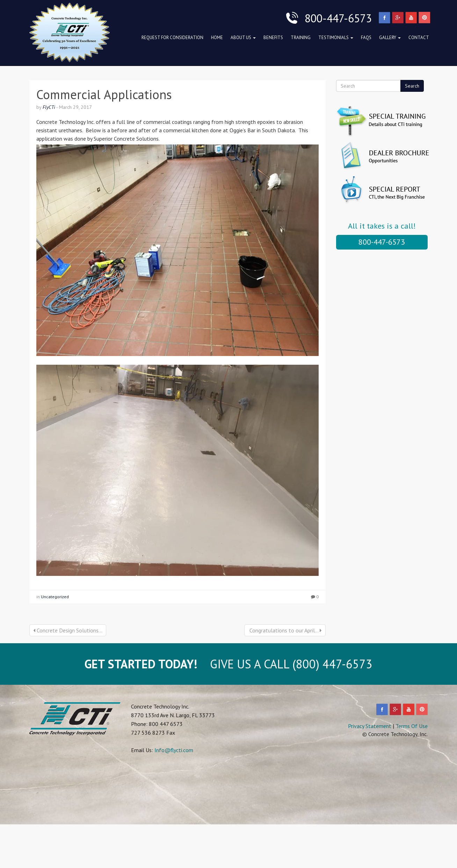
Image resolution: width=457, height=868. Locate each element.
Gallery (390, 38)
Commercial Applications (104, 94)
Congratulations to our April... (285, 630)
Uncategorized (55, 597)
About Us (243, 38)
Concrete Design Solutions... (68, 630)
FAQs (366, 38)
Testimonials (336, 38)
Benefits (273, 38)
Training (301, 38)
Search (412, 86)
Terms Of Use (412, 726)
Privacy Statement (370, 726)
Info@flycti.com (174, 750)
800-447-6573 (382, 242)
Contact (419, 38)
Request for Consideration (172, 38)
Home (217, 38)
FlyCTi (49, 107)
